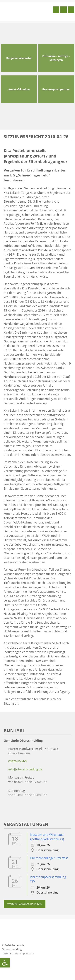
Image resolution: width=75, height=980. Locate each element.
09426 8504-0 (17, 761)
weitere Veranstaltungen (25, 904)
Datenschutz (11, 953)
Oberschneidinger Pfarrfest (49, 858)
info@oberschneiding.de (25, 769)
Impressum (27, 953)
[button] (5, 963)
